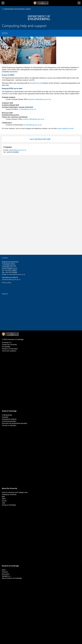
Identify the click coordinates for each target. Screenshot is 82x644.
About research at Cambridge (12, 578)
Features (5, 572)
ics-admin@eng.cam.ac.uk (33, 125)
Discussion (6, 574)
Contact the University (9, 345)
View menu (3, 3)
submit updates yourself (65, 128)
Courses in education (9, 425)
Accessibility (6, 347)
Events (4, 501)
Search (79, 3)
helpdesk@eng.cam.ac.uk (17, 150)
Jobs (4, 503)
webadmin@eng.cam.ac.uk (11, 280)
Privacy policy (7, 283)
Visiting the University (9, 495)
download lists (35, 83)
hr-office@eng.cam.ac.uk (27, 109)
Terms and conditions (9, 351)
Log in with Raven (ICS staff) (40, 139)
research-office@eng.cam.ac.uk (33, 119)
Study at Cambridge (9, 411)
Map (3, 497)
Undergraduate (7, 415)
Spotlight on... (7, 576)
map (15, 268)
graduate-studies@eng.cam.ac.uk (39, 99)
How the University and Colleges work (15, 492)
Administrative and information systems (18, 9)
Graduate (5, 417)
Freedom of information (10, 349)
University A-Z (7, 342)
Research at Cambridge (10, 566)
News (4, 499)
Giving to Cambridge (9, 505)
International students (9, 419)
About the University (10, 488)
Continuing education (9, 421)
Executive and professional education (15, 423)
